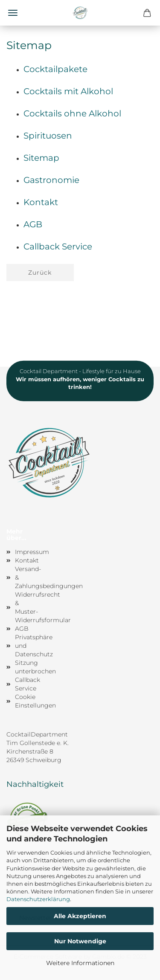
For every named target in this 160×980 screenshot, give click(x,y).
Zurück (40, 273)
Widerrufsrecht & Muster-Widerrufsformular (24, 607)
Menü (13, 13)
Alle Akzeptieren (80, 916)
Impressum (24, 552)
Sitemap (41, 158)
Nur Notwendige (80, 941)
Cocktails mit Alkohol (68, 91)
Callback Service (58, 246)
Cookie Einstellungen (24, 701)
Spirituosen (48, 136)
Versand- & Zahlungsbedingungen (24, 577)
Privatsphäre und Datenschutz (24, 646)
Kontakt (41, 202)
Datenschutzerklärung (38, 899)
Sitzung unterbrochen (24, 667)
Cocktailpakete (55, 69)
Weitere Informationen (80, 963)
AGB (33, 224)
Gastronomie (51, 180)
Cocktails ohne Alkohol (72, 113)
